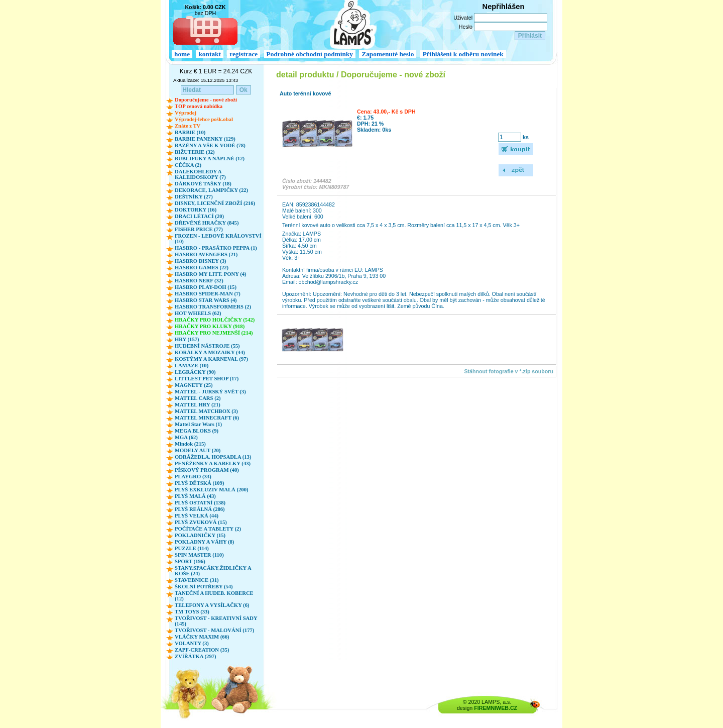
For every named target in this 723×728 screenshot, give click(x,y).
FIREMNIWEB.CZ (496, 708)
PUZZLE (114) (192, 548)
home (182, 54)
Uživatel (463, 18)
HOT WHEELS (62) (198, 313)
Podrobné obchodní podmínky (310, 54)
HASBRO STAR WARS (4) (206, 300)
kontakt (209, 54)
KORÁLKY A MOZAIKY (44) (210, 352)
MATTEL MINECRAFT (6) (207, 418)
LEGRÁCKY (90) (195, 372)
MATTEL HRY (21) (198, 405)
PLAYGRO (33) (193, 477)
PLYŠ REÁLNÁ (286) (200, 509)
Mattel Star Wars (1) (198, 424)
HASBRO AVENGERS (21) (206, 254)
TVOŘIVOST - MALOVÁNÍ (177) (214, 630)
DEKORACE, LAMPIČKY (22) (211, 190)
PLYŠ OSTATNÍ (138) (200, 503)
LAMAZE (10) (192, 366)
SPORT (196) (190, 561)
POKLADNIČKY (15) (200, 535)
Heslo (466, 27)
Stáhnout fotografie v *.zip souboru (509, 371)
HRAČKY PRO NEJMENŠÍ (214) (214, 333)
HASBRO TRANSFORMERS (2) (213, 307)
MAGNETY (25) (194, 385)
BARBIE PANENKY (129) (205, 139)
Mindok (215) (190, 444)
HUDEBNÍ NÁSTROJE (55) (207, 346)
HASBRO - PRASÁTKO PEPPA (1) (216, 248)
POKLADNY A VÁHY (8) (204, 542)
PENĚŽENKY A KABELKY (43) (213, 463)
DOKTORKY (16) (196, 210)
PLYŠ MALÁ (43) (195, 496)
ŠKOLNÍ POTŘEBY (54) (204, 587)
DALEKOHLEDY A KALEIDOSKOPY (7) (200, 174)
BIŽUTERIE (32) (195, 152)
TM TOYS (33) (192, 612)
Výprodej (186, 113)
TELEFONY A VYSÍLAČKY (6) (212, 605)
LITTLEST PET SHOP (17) (207, 379)
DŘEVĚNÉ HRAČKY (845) (207, 223)
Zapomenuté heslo (388, 54)
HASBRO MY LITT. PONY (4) (211, 274)
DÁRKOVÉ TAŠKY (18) (203, 184)
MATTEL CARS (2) (198, 398)
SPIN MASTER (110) (199, 555)
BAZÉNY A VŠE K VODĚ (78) (210, 145)
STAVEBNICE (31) (197, 580)
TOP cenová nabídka (199, 106)
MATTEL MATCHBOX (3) (206, 411)
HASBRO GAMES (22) (202, 268)
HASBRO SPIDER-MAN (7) (208, 294)
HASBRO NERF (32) (199, 281)
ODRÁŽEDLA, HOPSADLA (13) (213, 457)
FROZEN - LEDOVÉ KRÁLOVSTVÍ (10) (218, 239)
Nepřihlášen (504, 7)
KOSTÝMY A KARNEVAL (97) (211, 359)
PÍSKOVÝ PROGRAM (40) (207, 470)
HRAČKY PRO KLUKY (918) (210, 326)
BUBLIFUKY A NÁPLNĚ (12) (210, 159)
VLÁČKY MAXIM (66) (202, 637)
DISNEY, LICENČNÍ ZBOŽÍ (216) (215, 203)
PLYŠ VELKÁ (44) (197, 516)
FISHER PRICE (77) (199, 229)
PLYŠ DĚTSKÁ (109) (200, 483)
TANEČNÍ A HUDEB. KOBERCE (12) (214, 596)
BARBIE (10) (190, 132)
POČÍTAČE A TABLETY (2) (208, 529)
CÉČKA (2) (188, 165)
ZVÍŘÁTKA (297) (196, 656)
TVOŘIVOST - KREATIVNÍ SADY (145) (216, 621)
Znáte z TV (188, 126)
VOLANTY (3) (192, 643)
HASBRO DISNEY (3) (201, 261)
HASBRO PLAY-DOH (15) (206, 287)
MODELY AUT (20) (198, 450)
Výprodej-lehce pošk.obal (204, 119)
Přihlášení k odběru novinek (463, 54)
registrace (244, 54)
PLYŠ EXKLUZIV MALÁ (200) (212, 490)
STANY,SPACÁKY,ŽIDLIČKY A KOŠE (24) (213, 571)
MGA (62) (186, 437)
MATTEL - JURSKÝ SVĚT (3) (210, 392)
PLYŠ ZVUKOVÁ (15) (201, 522)
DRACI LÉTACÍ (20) (199, 216)
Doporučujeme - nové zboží (206, 100)
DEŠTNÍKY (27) (194, 197)
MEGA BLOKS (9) (197, 431)
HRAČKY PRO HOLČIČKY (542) (215, 320)
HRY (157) (187, 339)
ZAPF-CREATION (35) (202, 650)
